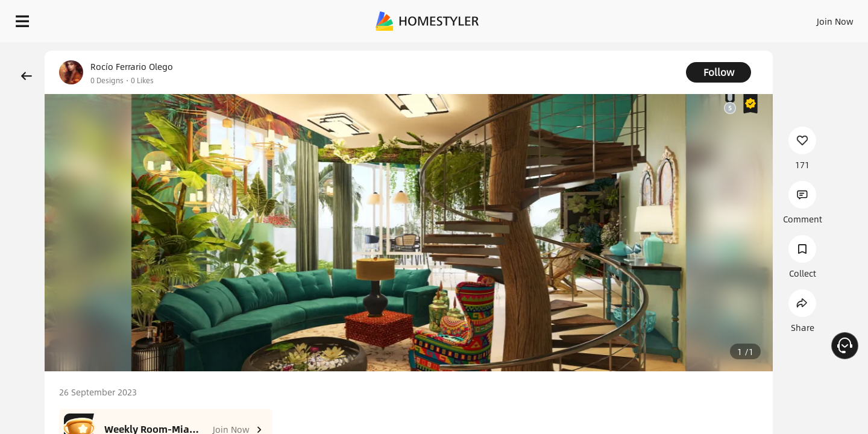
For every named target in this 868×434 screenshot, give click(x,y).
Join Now (690, 18)
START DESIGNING (808, 18)
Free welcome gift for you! (617, 51)
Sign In (645, 18)
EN (732, 18)
